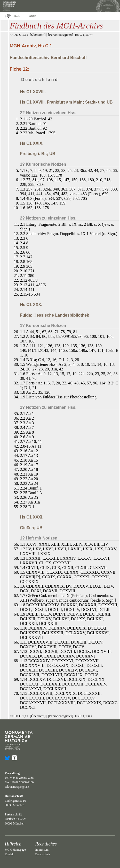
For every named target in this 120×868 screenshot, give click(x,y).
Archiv (33, 16)
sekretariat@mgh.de (17, 787)
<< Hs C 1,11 (19, 35)
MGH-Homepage (15, 850)
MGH (17, 16)
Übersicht (38, 35)
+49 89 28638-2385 (22, 778)
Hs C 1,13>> (84, 35)
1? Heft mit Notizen (39, 538)
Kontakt (9, 854)
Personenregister (61, 35)
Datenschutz (42, 854)
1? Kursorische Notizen (43, 164)
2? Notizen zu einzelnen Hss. (48, 113)
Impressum (42, 850)
